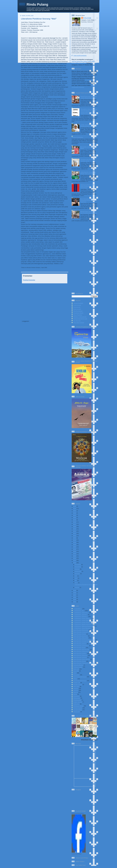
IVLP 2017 (76, 686)
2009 (75, 542)
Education (77, 675)
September (78, 571)
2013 (75, 533)
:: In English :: (78, 609)
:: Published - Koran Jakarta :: (82, 618)
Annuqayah (77, 307)
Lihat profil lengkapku (80, 55)
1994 (75, 602)
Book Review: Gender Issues (82, 642)
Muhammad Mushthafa (78, 814)
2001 (75, 560)
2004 (75, 554)
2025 (75, 506)
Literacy (76, 690)
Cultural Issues (78, 667)
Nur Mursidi (77, 321)
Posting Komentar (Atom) (38, 321)
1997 (75, 595)
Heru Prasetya (78, 315)
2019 (75, 520)
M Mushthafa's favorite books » (90, 740)
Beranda (46, 317)
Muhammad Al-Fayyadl (80, 319)
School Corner (78, 708)
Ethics (75, 679)
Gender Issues (78, 684)
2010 (75, 540)
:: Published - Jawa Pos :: (81, 613)
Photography (77, 700)
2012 (75, 536)
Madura (76, 692)
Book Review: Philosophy (81, 651)
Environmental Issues (80, 677)
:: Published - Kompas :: (47, 270)
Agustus (77, 574)
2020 (75, 517)
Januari (77, 587)
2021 (75, 515)
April (76, 583)
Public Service (78, 702)
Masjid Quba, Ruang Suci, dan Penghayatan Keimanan (89, 212)
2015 (75, 529)
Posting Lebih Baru (28, 317)
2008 (75, 545)
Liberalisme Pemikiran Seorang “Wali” (39, 19)
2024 (75, 508)
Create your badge (77, 854)
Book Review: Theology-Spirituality (84, 663)
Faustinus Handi (78, 313)
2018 (75, 522)
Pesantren (77, 696)
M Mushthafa (87, 18)
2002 (75, 558)
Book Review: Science (80, 657)
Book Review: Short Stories (82, 659)
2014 (75, 531)
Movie (75, 694)
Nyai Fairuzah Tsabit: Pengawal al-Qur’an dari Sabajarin (88, 200)
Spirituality (77, 712)
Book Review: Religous (80, 655)
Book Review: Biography (81, 630)
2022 (75, 513)
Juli (76, 576)
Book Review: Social (80, 661)
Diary (75, 673)
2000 (75, 563)
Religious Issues (78, 706)
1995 (75, 599)
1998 (75, 593)
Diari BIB (76, 671)
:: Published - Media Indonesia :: (83, 624)
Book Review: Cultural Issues (82, 632)
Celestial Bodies (78, 665)
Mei (76, 580)
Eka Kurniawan (78, 311)
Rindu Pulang (37, 4)
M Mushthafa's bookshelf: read (85, 716)
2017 (75, 524)
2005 (75, 551)
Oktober (77, 569)
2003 (75, 556)
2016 (75, 527)
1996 (75, 597)
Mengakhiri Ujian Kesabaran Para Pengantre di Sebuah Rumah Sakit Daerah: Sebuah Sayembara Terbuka (89, 111)
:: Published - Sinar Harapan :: (83, 628)
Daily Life (76, 669)
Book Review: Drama (80, 634)
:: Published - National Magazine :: (84, 626)
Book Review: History (80, 644)
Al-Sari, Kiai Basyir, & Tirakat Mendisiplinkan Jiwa (89, 125)
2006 (75, 549)
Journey (76, 688)
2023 (75, 511)
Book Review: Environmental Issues (84, 640)
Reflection (77, 704)
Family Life (77, 683)
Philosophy (77, 698)
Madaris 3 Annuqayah (80, 317)
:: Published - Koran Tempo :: (82, 622)
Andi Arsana (77, 305)
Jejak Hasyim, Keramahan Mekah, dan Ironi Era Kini (88, 173)
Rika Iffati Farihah (79, 323)
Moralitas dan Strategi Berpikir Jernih (87, 160)
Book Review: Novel (80, 647)
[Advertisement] (44, 300)
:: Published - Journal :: (81, 614)
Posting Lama (63, 317)
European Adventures (80, 681)
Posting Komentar (29, 280)
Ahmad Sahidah (78, 303)
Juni (76, 578)
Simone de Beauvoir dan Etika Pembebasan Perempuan (88, 186)
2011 (75, 538)
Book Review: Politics (80, 653)
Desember (78, 565)
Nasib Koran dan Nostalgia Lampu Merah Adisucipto (89, 97)
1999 (75, 590)
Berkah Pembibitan (77, 137)
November (78, 567)
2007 (75, 547)
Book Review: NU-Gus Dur (61, 270)
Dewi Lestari (77, 309)
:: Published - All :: (35, 270)
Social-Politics (78, 710)
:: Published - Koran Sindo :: (82, 620)
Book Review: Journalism (81, 646)
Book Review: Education (81, 638)
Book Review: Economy (81, 636)
